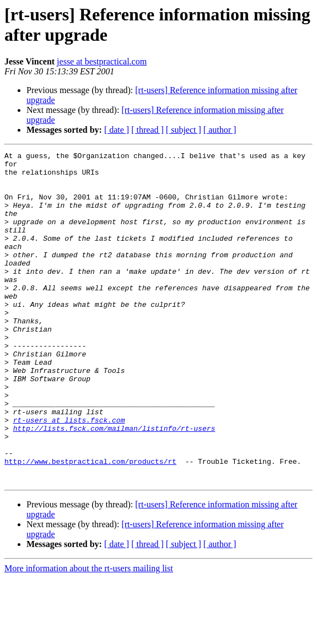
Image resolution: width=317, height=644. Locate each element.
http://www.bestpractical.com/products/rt (90, 524)
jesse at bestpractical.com (102, 61)
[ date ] (117, 130)
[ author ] (220, 130)
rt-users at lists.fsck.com (69, 474)
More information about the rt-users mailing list (89, 634)
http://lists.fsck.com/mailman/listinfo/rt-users (114, 484)
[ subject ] (184, 130)
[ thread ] (147, 130)
